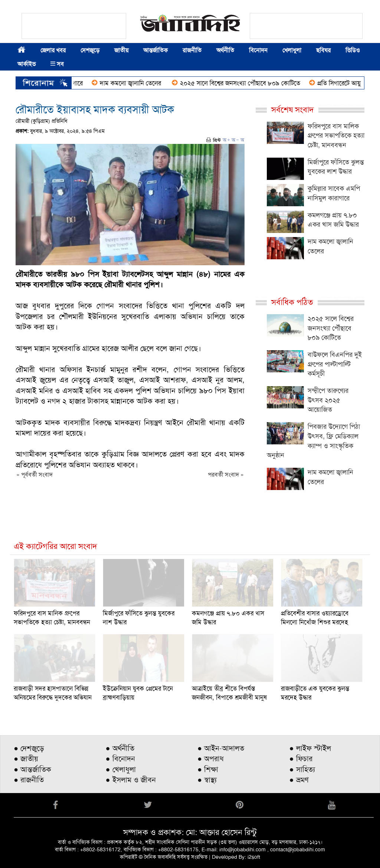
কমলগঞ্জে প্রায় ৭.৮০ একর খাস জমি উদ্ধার (333, 220)
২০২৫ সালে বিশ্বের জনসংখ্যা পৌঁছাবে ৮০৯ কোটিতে (245, 83)
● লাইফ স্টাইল (310, 748)
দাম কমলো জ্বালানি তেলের (136, 83)
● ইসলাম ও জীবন (131, 780)
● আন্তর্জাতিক (32, 769)
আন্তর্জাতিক (155, 50)
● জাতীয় (26, 759)
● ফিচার (301, 759)
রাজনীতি (192, 50)
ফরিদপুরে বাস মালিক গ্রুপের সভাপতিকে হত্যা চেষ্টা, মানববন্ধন (336, 136)
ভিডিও (353, 50)
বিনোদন (258, 50)
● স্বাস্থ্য (207, 780)
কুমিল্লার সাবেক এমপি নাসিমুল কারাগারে (334, 193)
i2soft (254, 857)
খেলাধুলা (292, 50)
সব (57, 64)
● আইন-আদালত (221, 748)
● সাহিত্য (302, 769)
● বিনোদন (120, 759)
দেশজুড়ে (90, 50)
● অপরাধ (211, 759)
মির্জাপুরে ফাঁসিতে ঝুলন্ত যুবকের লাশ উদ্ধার (336, 167)
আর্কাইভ (27, 64)
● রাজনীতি (29, 780)
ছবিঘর (323, 50)
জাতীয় (121, 50)
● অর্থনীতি (120, 748)
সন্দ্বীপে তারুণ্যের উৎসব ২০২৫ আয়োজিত (328, 400)
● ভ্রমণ (299, 780)
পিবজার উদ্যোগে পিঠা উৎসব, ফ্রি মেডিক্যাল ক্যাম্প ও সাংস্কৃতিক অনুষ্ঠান (313, 441)
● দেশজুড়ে (29, 748)
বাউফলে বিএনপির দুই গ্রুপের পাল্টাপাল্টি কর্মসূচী (335, 364)
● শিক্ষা (208, 769)
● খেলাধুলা (121, 769)
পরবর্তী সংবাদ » (226, 475)
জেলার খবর (53, 50)
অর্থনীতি (225, 50)
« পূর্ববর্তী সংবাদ (35, 475)
